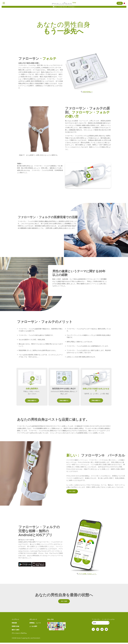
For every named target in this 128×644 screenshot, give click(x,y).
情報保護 (14, 624)
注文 (120, 3)
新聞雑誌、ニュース (35, 624)
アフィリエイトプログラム (19, 635)
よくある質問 (33, 628)
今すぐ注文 (73, 491)
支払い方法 (50, 621)
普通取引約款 (15, 628)
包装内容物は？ (88, 92)
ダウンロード (33, 621)
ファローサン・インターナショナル (103, 621)
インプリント (15, 621)
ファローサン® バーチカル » (67, 7)
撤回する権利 (15, 631)
